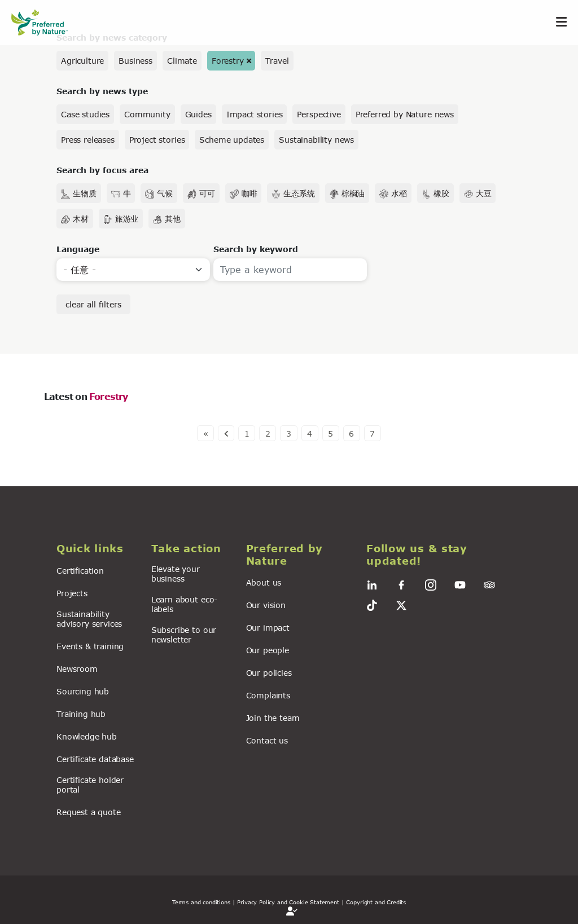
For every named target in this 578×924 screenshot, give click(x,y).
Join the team (273, 718)
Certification (80, 571)
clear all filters (93, 304)
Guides (198, 114)
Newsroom (77, 669)
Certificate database (95, 759)
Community (147, 114)
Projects (72, 593)
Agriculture (82, 61)
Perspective (319, 114)
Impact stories (255, 114)
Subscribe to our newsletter (184, 635)
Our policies (269, 673)
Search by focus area (102, 170)
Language (78, 249)
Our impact (268, 628)
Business (135, 61)
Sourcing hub (83, 691)
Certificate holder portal (90, 785)
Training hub (81, 714)
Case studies (85, 114)
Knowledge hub (87, 736)
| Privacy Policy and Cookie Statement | (288, 902)
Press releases (88, 140)
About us (264, 582)
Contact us (267, 740)
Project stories (157, 140)
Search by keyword (256, 249)
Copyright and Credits (376, 902)
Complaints (268, 695)
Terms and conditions (201, 902)
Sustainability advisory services (89, 619)
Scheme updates (232, 140)
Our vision (266, 605)
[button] (97, 549)
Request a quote (89, 812)
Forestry (228, 61)
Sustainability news (316, 140)
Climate (182, 61)
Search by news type (102, 91)
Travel (277, 61)
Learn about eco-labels (184, 604)
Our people (268, 650)
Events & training (90, 646)
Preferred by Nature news (405, 114)
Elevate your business (176, 574)
